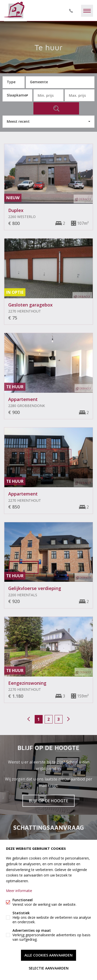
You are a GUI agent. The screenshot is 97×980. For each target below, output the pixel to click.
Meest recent (18, 121)
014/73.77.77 (71, 11)
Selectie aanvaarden (49, 968)
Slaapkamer (17, 95)
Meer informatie (19, 891)
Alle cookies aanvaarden (48, 955)
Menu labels (87, 11)
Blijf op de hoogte (48, 801)
